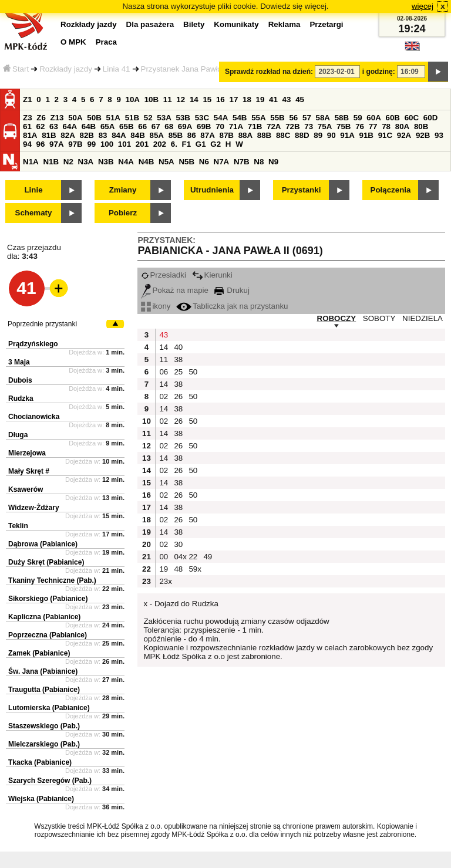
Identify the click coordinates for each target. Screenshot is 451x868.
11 (168, 99)
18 (247, 99)
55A (258, 118)
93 (439, 135)
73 (309, 126)
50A (75, 118)
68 (169, 126)
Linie (33, 190)
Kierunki (212, 275)
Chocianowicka (34, 417)
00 (164, 557)
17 (233, 99)
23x (165, 581)
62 (41, 126)
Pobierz (123, 213)
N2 (68, 162)
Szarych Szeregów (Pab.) (50, 781)
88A (245, 135)
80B (421, 126)
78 (386, 126)
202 (160, 144)
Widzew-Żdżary (34, 508)
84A (119, 135)
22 (193, 557)
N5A (166, 162)
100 (107, 144)
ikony (156, 306)
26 (178, 396)
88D (302, 135)
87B (226, 135)
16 (221, 99)
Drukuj (232, 290)
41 (273, 99)
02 (164, 396)
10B (152, 99)
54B (240, 118)
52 (148, 118)
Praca (106, 42)
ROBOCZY (337, 318)
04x (180, 557)
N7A (222, 162)
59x (194, 569)
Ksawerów (26, 489)
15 (207, 99)
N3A (86, 162)
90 (331, 135)
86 (192, 135)
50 (193, 372)
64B (89, 126)
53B (183, 118)
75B (344, 126)
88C (283, 135)
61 (27, 126)
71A (236, 126)
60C (412, 118)
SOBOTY (379, 318)
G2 (216, 144)
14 (194, 99)
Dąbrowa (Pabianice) (43, 544)
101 (124, 144)
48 (178, 569)
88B (264, 135)
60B (393, 118)
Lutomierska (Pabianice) (49, 708)
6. (174, 144)
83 (103, 135)
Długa (18, 435)
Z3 (28, 118)
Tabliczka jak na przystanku (232, 306)
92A (404, 135)
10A (133, 99)
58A (323, 118)
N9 (273, 162)
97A (56, 144)
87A (207, 135)
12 (181, 99)
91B (366, 135)
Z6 (41, 118)
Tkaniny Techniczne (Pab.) (52, 580)
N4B (147, 162)
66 (142, 126)
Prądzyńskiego (33, 344)
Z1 (28, 99)
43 (287, 99)
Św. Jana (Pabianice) (43, 671)
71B (255, 126)
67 (156, 126)
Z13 (57, 118)
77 (373, 126)
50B (94, 118)
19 (260, 99)
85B (176, 135)
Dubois (20, 380)
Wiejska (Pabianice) (41, 799)
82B (86, 135)
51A (113, 118)
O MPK (73, 42)
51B (132, 118)
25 (178, 372)
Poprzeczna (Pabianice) (48, 635)
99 (91, 144)
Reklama (285, 24)
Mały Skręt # (29, 471)
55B (277, 118)
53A (164, 118)
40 (178, 347)
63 (54, 126)
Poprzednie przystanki (42, 324)
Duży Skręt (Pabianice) (46, 562)
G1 (201, 144)
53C (202, 118)
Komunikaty (236, 24)
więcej (423, 6)
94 (27, 144)
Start (16, 69)
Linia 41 (117, 69)
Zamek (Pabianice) (39, 653)
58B (342, 118)
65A (107, 126)
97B (75, 144)
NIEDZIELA (423, 318)
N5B (186, 162)
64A (70, 126)
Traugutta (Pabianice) (44, 690)
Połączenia (391, 190)
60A (373, 118)
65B (126, 126)
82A (68, 135)
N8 (259, 162)
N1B (51, 162)
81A (30, 135)
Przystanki (302, 190)
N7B (242, 162)
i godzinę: (379, 72)
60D (430, 118)
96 (41, 144)
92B (423, 135)
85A (156, 135)
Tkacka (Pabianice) (40, 762)
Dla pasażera (150, 24)
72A (274, 126)
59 (358, 118)
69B (204, 126)
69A (185, 126)
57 (307, 118)
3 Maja (19, 362)
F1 (187, 144)
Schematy (34, 213)
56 (293, 118)
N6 (204, 162)
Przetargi (326, 24)
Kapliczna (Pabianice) (44, 617)
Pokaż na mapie (175, 290)
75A (325, 126)
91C (385, 135)
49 (208, 557)
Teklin (18, 526)
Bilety (194, 24)
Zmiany (123, 190)
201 (142, 144)
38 (178, 359)
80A (402, 126)
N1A (31, 162)
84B (137, 135)
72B (292, 126)
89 (318, 135)
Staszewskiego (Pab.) (44, 726)
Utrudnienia (212, 190)
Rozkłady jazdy (66, 69)
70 (220, 126)
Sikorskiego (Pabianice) (48, 599)
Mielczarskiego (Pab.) (44, 744)
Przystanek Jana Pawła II (185, 69)
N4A (126, 162)
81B (49, 135)
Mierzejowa (27, 453)
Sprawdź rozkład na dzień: (269, 72)
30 (178, 544)
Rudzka (21, 398)
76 (360, 126)
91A (347, 135)
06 (164, 372)
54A (221, 118)
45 (300, 99)
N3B (106, 162)
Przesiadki (163, 275)
